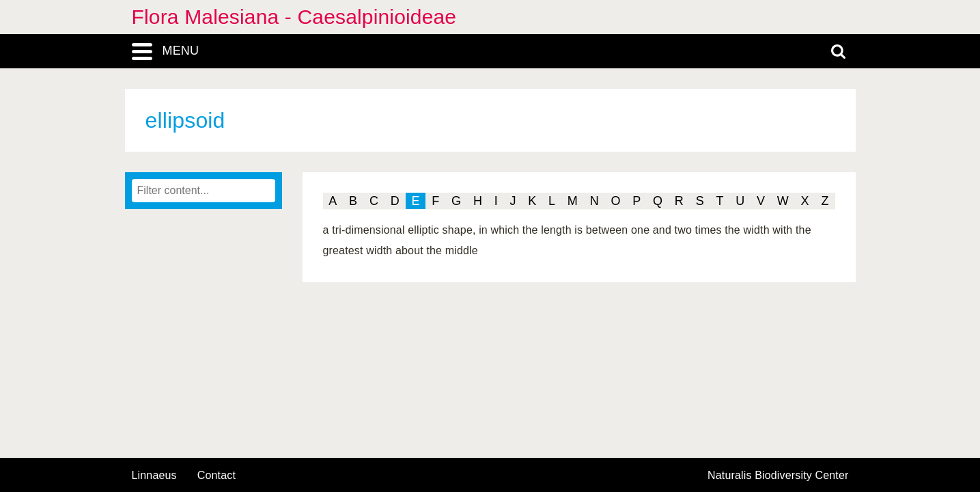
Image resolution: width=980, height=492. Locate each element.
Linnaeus (154, 476)
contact (216, 475)
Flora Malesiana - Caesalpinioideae (294, 17)
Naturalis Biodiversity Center (778, 476)
